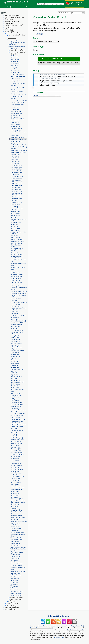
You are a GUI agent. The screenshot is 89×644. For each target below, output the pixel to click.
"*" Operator (14, 582)
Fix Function (14, 252)
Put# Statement (15, 447)
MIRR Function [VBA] (17, 382)
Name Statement (16, 395)
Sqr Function (14, 506)
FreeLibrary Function (17, 275)
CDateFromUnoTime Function (17, 92)
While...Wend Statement (18, 571)
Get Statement (15, 297)
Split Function (15, 504)
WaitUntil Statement (17, 564)
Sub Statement (15, 525)
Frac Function (15, 271)
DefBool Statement (16, 180)
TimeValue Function (17, 540)
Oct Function (14, 408)
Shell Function (15, 495)
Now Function (15, 401)
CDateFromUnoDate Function (17, 98)
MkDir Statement (16, 384)
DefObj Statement (16, 193)
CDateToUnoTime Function (19, 95)
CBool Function (15, 78)
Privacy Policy (51, 626)
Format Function (16, 258)
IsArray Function (16, 336)
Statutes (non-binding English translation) (70, 626)
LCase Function (15, 358)
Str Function (14, 519)
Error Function (15, 230)
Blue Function (15, 71)
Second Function (16, 482)
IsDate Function (15, 338)
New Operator (15, 397)
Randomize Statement (17, 454)
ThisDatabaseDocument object (18, 535)
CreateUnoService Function (19, 145)
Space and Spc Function (18, 501)
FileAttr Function (16, 238)
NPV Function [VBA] (17, 404)
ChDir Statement (16, 112)
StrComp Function (16, 516)
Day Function (15, 175)
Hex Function (15, 310)
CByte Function (15, 80)
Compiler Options (14, 41)
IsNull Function (15, 345)
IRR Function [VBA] (17, 332)
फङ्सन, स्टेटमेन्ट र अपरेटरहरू (18, 50)
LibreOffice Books (59, 616)
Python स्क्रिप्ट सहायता (12, 603)
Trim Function (15, 545)
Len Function (14, 365)
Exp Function (14, 236)
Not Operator (15, 399)
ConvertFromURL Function (19, 132)
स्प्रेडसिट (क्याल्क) (9, 19)
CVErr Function (15, 162)
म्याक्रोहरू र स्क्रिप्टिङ (10, 31)
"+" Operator (14, 584)
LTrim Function (15, 362)
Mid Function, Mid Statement (16, 378)
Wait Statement (15, 562)
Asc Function (14, 61)
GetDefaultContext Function (16, 283)
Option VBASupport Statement (17, 428)
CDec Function (15, 110)
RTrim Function (15, 480)
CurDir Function (15, 158)
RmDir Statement (16, 473)
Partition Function (16, 436)
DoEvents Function (16, 210)
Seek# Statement (16, 486)
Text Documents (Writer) (12, 15)
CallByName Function (17, 74)
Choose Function (16, 115)
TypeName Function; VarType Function (17, 554)
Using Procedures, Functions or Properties (17, 44)
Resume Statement (16, 466)
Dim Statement (15, 204)
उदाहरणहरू (40, 34)
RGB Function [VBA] (17, 469)
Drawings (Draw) (10, 23)
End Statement (15, 212)
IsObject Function (16, 349)
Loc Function (14, 371)
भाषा (26, 6)
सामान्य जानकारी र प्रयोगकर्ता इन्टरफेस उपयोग (17, 36)
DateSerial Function (17, 171)
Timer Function (15, 543)
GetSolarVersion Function (18, 293)
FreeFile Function (16, 273)
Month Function (15, 388)
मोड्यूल (9, 6)
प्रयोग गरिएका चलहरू (16, 593)
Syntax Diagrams (14, 48)
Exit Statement (15, 234)
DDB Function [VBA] (17, 176)
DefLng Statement (16, 191)
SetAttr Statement (16, 490)
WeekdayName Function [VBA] (18, 568)
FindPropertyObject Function (17, 250)
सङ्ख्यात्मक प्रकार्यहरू (16, 406)
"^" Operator (14, 590)
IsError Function (15, 341)
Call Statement (15, 73)
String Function (15, 523)
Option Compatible (16, 128)
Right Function (15, 471)
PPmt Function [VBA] (17, 440)
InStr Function (15, 319)
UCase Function (15, 558)
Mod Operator (15, 386)
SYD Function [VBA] (17, 529)
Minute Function (15, 380)
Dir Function (14, 206)
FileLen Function (16, 245)
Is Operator (14, 334)
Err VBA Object (15, 228)
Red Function (15, 458)
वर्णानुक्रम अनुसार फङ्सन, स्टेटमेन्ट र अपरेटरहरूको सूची (18, 53)
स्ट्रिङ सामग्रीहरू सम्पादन (17, 592)
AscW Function (15, 63)
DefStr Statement (16, 197)
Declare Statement (16, 178)
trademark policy (59, 638)
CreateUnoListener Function (16, 142)
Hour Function (15, 312)
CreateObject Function (17, 137)
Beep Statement (15, 69)
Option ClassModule (17, 421)
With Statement (15, 573)
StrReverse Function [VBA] (19, 521)
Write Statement (16, 575)
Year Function (15, 579)
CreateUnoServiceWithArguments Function (19, 148)
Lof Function (14, 373)
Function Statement (17, 276)
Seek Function (15, 484)
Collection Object (16, 126)
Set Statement (15, 492)
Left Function (15, 364)
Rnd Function (15, 475)
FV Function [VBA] (16, 278)
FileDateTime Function (17, 241)
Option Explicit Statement (18, 425)
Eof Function (14, 217)
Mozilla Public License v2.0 (76, 630)
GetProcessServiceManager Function (19, 289)
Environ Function (16, 215)
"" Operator (14, 588)
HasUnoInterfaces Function (19, 308)
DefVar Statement (16, 199)
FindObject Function (17, 247)
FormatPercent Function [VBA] (18, 268)
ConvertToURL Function (18, 134)
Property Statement (17, 443)
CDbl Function (15, 108)
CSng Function (15, 154)
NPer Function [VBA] (17, 403)
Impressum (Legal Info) (38, 626)
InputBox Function (16, 325)
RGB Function (15, 467)
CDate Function (15, 106)
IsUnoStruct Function (17, 351)
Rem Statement (15, 460)
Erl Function (14, 225)
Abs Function (14, 56)
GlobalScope (14, 67)
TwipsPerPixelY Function (18, 549)
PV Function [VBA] (16, 449)
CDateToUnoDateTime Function (17, 88)
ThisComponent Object (18, 532)
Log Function (14, 375)
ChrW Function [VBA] (17, 119)
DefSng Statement (16, 195)
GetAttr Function (16, 280)
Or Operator (14, 434)
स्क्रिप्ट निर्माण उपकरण (12, 605)
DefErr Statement (16, 188)
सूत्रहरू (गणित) (8, 27)
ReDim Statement (16, 456)
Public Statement (16, 445)
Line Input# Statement (17, 369)
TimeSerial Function (17, 538)
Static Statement (16, 512)
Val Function (14, 560)
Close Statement (16, 125)
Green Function (15, 306)
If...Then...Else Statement (18, 315)
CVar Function (15, 160)
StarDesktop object (16, 510)
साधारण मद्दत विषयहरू (10, 609)
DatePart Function (16, 169)
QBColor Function (16, 451)
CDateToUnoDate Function (19, 100)
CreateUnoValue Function (18, 152)
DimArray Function (16, 202)
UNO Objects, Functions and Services (47, 96)
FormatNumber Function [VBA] (18, 264)
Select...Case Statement (18, 76)
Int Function (14, 328)
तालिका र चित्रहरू (9, 29)
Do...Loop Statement (17, 208)
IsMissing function (16, 343)
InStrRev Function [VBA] (18, 321)
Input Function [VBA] (17, 323)
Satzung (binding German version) (41, 628)
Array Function (15, 60)
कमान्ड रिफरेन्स (12, 39)
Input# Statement (16, 327)
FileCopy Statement (17, 239)
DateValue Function (17, 173)
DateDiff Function (16, 167)
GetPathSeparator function (19, 291)
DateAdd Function (16, 165)
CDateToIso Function (17, 104)
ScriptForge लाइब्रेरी (16, 599)
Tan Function (14, 530)
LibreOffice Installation (12, 607)
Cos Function (15, 136)
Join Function (15, 352)
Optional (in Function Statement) (17, 431)
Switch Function (15, 527)
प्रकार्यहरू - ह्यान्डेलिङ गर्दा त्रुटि (18, 232)
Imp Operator (15, 317)
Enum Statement (16, 213)
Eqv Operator (15, 221)
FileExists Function (16, 243)
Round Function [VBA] (17, 477)
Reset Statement (16, 464)
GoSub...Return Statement (19, 302)
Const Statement (16, 130)
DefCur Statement (16, 182)
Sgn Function (15, 493)
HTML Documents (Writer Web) (14, 17)
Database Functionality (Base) (14, 25)
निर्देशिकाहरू (11, 601)
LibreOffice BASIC (12, 33)
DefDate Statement (16, 184)
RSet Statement (15, 479)
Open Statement (15, 417)
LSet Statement (15, 360)
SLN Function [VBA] (17, 499)
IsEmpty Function (16, 340)
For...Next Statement (17, 254)
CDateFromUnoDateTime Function (18, 85)
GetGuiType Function (17, 286)
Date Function (15, 163)
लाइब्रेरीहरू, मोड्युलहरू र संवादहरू (17, 46)
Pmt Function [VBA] (17, 438)
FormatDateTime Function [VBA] (19, 261)
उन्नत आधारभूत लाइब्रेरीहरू (17, 597)
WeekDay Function (16, 566)
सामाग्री (3, 13)
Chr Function (14, 117)
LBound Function (16, 356)
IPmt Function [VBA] (17, 330)
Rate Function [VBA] (17, 453)
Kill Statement (15, 354)
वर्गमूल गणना (14, 508)
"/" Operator (14, 586)
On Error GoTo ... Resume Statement (18, 411)
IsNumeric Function (16, 347)
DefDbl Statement (16, 186)
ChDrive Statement (16, 113)
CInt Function (15, 121)
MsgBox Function (16, 393)
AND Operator (15, 58)
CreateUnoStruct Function (19, 150)
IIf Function (14, 314)
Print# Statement (16, 441)
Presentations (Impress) (12, 21)
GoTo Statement (16, 304)
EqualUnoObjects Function (19, 219)
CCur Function (15, 82)
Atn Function (14, 65)
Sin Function (14, 497)
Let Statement (15, 367)
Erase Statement (16, 223)
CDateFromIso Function (18, 102)
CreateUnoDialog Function (19, 139)
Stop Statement (15, 514)
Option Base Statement (18, 419)
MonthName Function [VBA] (17, 390)
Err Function (14, 226)
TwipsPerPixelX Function (18, 547)
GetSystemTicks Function (18, 295)
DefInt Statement (16, 189)
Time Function (15, 542)
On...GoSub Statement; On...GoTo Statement (18, 415)
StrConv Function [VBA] (18, 517)
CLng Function (15, 123)
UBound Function (16, 556)
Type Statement (15, 551)
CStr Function (15, 156)
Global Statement (16, 299)
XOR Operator (15, 577)
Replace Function (16, 462)
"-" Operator (14, 580)
